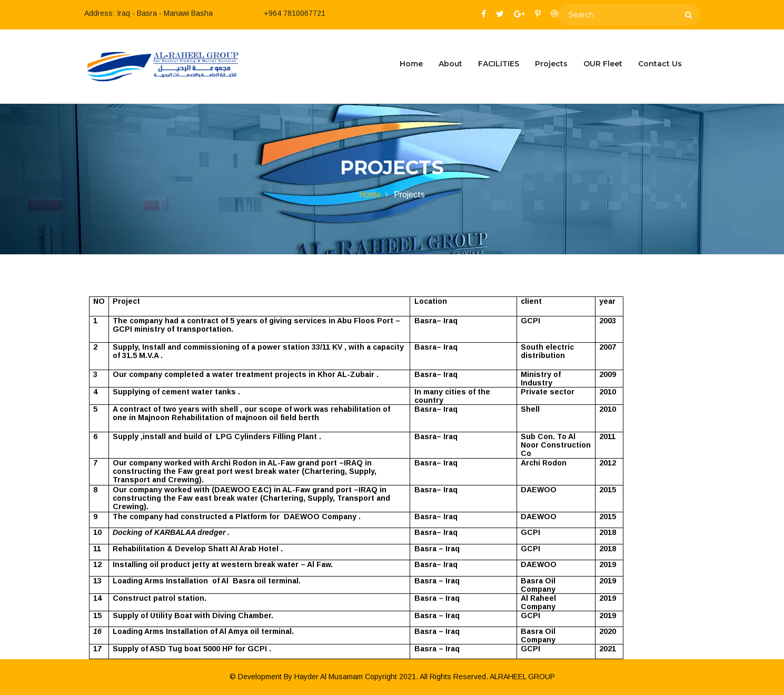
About (450, 64)
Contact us (660, 64)
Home (411, 64)
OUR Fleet (603, 64)
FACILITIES (499, 64)
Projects (551, 64)
